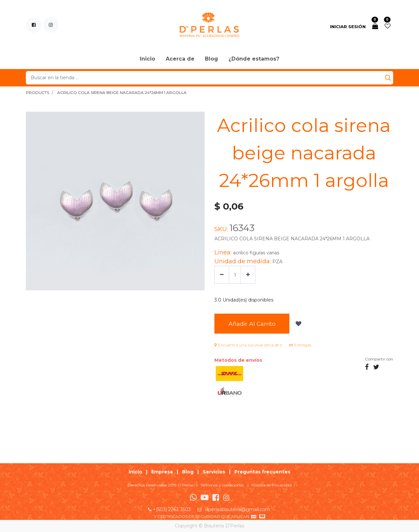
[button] (307, 324)
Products (37, 92)
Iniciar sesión (348, 27)
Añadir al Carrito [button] (256, 324)
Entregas (300, 346)
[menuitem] (147, 59)
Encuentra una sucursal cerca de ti (248, 346)
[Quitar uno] (222, 275)
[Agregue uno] (248, 275)
